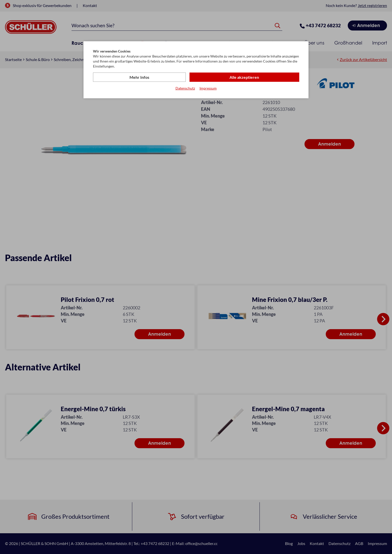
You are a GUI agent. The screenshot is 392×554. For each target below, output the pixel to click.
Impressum (208, 88)
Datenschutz (185, 88)
